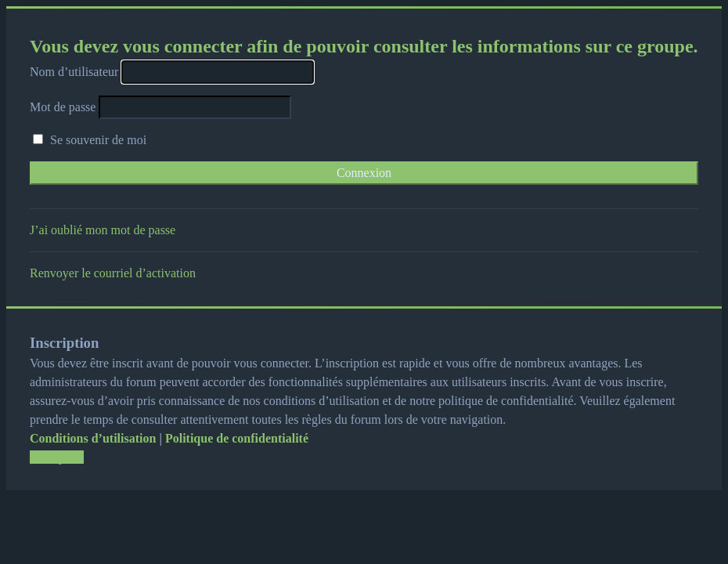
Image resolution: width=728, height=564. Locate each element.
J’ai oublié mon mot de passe (103, 230)
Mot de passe (63, 107)
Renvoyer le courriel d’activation (113, 273)
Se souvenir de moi (90, 140)
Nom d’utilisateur (74, 72)
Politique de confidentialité (237, 438)
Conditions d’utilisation (93, 438)
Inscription (57, 457)
